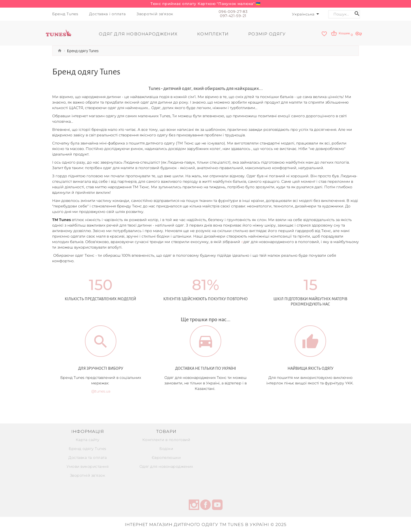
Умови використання (88, 466)
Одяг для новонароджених (166, 466)
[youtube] (217, 505)
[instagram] (194, 505)
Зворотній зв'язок (88, 475)
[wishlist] (324, 34)
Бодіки (166, 448)
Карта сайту (88, 439)
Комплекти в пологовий (166, 439)
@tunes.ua (101, 391)
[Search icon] (357, 14)
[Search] (340, 14)
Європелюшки (166, 457)
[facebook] (206, 505)
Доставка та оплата (88, 457)
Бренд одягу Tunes (88, 448)
